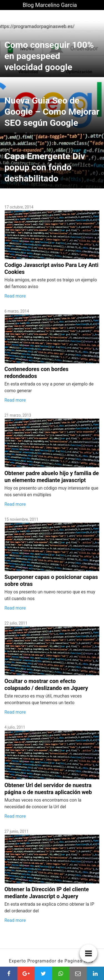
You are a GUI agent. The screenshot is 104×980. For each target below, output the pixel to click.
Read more (15, 296)
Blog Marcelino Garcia (50, 5)
